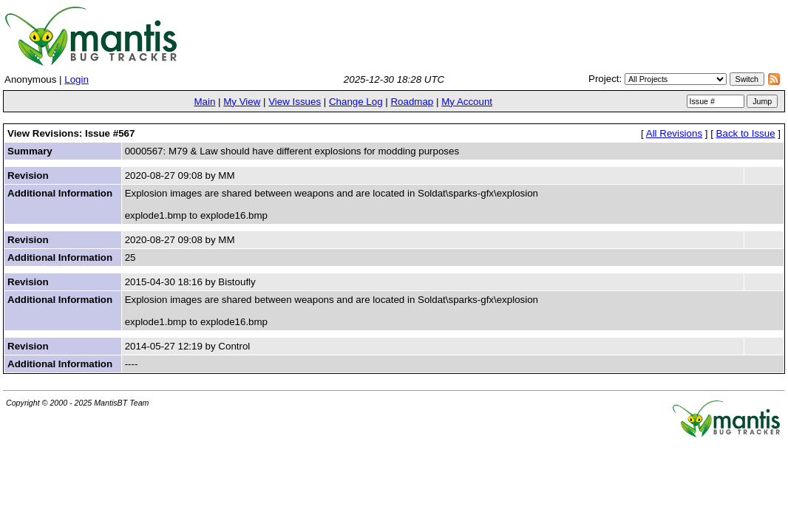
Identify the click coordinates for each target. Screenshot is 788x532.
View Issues (295, 102)
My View (242, 102)
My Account (467, 102)
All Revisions (674, 133)
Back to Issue (746, 133)
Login (77, 79)
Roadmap (412, 102)
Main (204, 102)
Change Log (356, 102)
